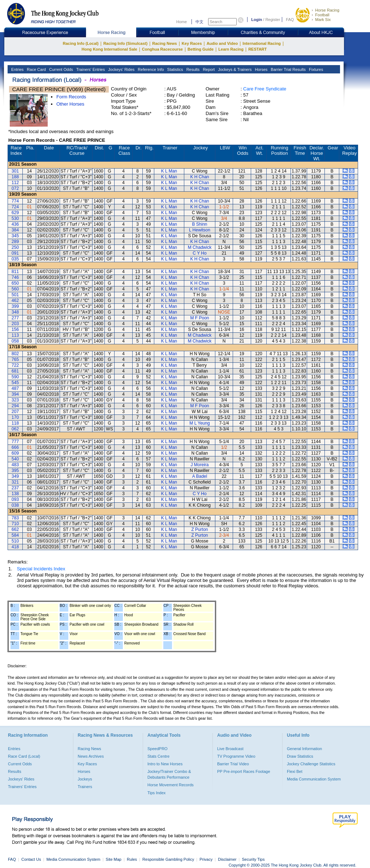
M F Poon (199, 318)
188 (15, 177)
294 (15, 406)
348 (15, 312)
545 (15, 383)
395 (15, 471)
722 (15, 365)
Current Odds (61, 69)
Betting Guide (201, 49)
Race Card (36, 69)
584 (15, 535)
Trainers (85, 787)
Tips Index (156, 793)
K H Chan (199, 177)
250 (15, 247)
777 (15, 442)
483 (15, 465)
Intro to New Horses (165, 764)
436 (15, 224)
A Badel (200, 476)
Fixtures (315, 69)
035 (15, 259)
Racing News (164, 43)
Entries (17, 69)
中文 (199, 22)
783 (15, 518)
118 (15, 423)
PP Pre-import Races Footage (244, 771)
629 (15, 213)
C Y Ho (199, 253)
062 (15, 429)
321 (15, 482)
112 (15, 183)
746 (15, 277)
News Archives (91, 756)
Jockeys (85, 779)
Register (273, 20)
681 (15, 371)
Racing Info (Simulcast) (125, 43)
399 (15, 306)
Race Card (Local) (24, 756)
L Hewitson (200, 230)
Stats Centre (158, 756)
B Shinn (199, 224)
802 (15, 354)
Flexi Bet (295, 771)
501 (15, 295)
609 (15, 453)
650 (15, 283)
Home (182, 22)
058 (15, 341)
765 (15, 359)
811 (15, 272)
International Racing (262, 43)
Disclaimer (227, 859)
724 (15, 207)
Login (257, 20)
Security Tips (253, 859)
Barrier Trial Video (233, 764)
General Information (304, 749)
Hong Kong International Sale (109, 49)
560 (15, 289)
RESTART (257, 49)
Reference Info (150, 69)
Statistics (175, 69)
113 (15, 335)
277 (15, 318)
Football (322, 15)
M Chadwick (200, 247)
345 (15, 236)
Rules (132, 859)
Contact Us (31, 859)
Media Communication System (314, 779)
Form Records (71, 97)
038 (15, 505)
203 (15, 324)
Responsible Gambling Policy (168, 859)
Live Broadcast (230, 749)
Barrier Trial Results (288, 69)
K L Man (169, 171)
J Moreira (199, 465)
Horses (261, 69)
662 (15, 529)
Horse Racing (327, 10)
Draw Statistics (300, 756)
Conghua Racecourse (162, 49)
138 (15, 494)
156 (15, 329)
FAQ (290, 20)
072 (15, 188)
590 (15, 377)
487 (15, 388)
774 (15, 201)
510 (15, 541)
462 (15, 301)
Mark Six (323, 20)
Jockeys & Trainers (234, 69)
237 (15, 488)
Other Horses (70, 104)
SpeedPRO (158, 749)
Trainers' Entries (90, 69)
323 (15, 400)
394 (15, 394)
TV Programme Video (236, 756)
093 (15, 499)
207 (15, 412)
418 (15, 547)
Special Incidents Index (41, 569)
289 (15, 242)
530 (15, 218)
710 (15, 524)
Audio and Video (222, 43)
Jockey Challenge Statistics (311, 764)
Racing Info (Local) (81, 43)
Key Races (192, 43)
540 (15, 459)
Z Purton (199, 529)
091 (15, 253)
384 (15, 230)
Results (193, 69)
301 (15, 171)
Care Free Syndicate (265, 89)
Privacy (206, 859)
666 (15, 447)
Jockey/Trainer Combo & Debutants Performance (169, 774)
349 (15, 476)
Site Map (114, 859)
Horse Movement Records (171, 785)
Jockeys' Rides (121, 69)
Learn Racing (231, 49)
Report (208, 69)
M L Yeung (199, 423)
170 (15, 417)
